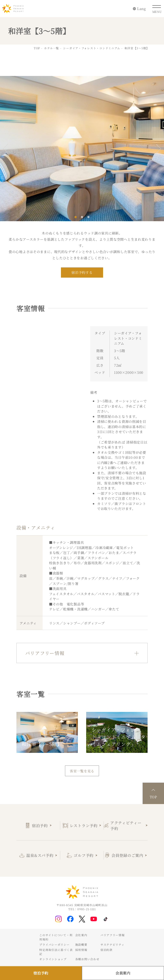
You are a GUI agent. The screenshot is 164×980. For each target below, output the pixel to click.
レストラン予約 (84, 825)
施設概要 (81, 945)
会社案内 (81, 935)
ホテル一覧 (52, 48)
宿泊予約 (40, 825)
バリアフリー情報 (113, 935)
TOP (37, 48)
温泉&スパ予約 (40, 855)
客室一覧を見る (82, 771)
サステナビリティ (112, 945)
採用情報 (81, 950)
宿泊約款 (107, 950)
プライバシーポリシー (54, 945)
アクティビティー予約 (126, 825)
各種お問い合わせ (87, 959)
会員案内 (123, 973)
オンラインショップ (53, 959)
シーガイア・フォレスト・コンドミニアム (92, 48)
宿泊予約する (82, 272)
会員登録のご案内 (127, 855)
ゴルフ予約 (84, 855)
